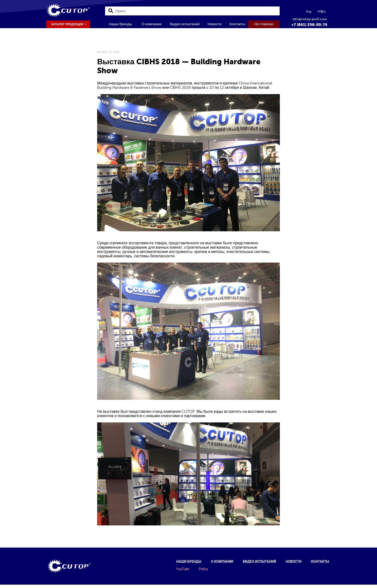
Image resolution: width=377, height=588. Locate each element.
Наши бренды (121, 24)
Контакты (237, 24)
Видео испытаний (185, 24)
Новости (214, 24)
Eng (309, 12)
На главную (264, 24)
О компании (152, 24)
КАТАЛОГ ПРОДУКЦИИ (67, 24)
